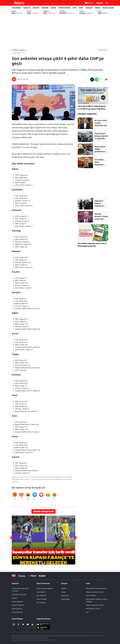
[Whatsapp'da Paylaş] (97, 80)
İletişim (64, 583)
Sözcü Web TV (41, 592)
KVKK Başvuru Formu (93, 609)
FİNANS (98, 8)
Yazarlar (14, 598)
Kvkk (88, 583)
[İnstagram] (14, 624)
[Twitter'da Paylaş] (92, 80)
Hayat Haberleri (17, 609)
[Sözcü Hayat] (32, 576)
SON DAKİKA (16, 8)
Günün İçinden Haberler (45, 588)
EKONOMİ (45, 8)
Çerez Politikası (91, 596)
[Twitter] (23, 624)
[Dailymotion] (32, 624)
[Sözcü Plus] (42, 576)
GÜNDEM (36, 8)
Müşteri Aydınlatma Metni (95, 592)
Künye (63, 592)
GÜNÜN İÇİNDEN (64, 8)
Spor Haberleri (41, 596)
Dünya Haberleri (17, 612)
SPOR (75, 8)
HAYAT (81, 8)
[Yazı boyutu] (106, 80)
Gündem (22, 50)
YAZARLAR (27, 8)
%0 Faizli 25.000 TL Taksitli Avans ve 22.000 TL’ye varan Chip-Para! (92, 108)
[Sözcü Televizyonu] (14, 576)
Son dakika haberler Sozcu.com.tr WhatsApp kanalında (92, 245)
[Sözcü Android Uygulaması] (43, 628)
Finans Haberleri (17, 602)
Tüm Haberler (41, 603)
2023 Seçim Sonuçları (19, 594)
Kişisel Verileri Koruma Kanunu (96, 588)
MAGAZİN (89, 8)
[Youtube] (28, 624)
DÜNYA (53, 8)
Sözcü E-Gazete (42, 599)
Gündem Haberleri (87, 114)
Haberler (15, 583)
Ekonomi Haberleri (18, 605)
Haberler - (15, 50)
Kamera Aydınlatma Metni (95, 605)
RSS (87, 612)
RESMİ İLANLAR (108, 8)
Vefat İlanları (66, 599)
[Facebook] (18, 624)
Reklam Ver (65, 596)
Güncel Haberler (43, 583)
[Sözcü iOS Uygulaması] (43, 624)
